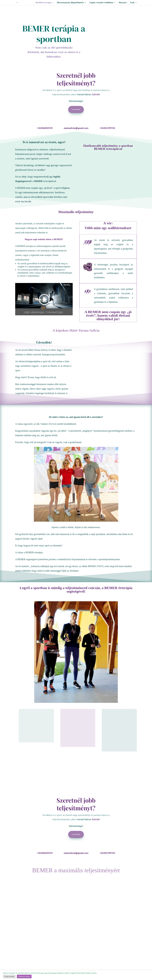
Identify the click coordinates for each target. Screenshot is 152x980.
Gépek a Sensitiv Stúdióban (101, 3)
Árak (132, 3)
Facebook (76, 109)
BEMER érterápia (44, 3)
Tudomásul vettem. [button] (24, 976)
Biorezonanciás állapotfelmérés (70, 3)
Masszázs (123, 3)
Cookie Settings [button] (9, 976)
